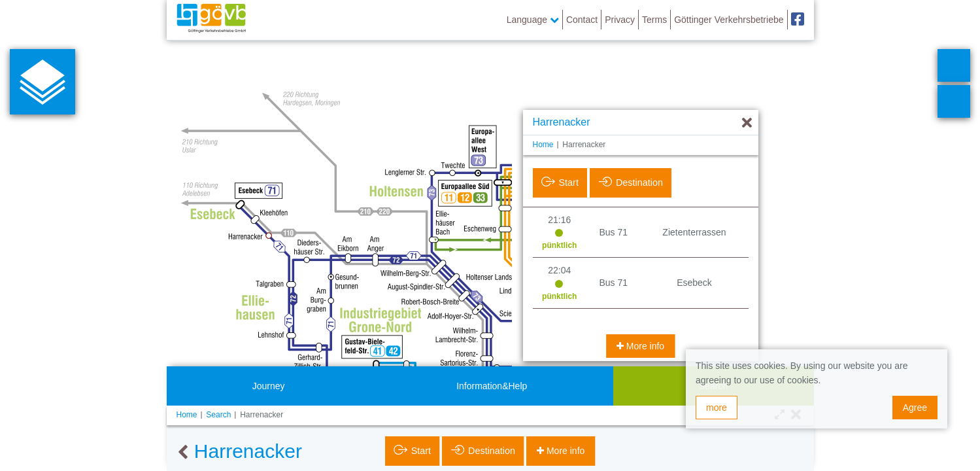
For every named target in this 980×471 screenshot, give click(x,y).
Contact (582, 20)
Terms (654, 20)
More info (644, 346)
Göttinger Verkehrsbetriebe (729, 20)
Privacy (620, 20)
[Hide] (747, 123)
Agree (915, 408)
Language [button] (533, 20)
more (717, 408)
